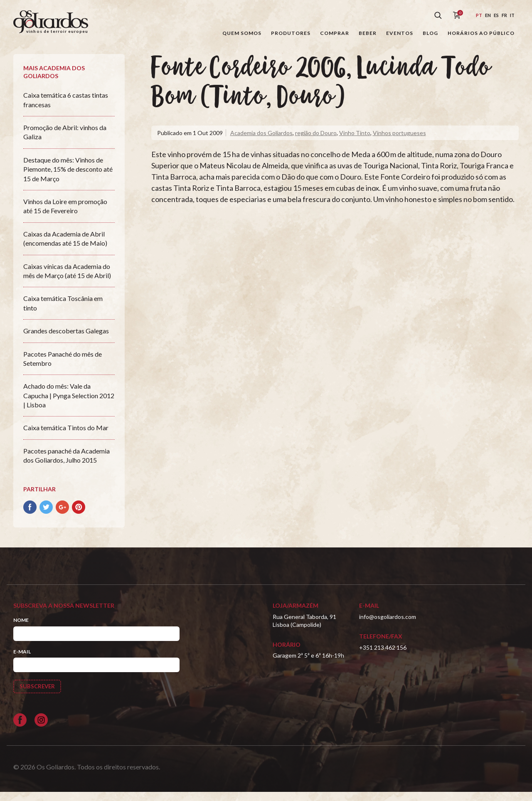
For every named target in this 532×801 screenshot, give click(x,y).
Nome (21, 629)
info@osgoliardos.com (388, 625)
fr (504, 15)
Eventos (400, 33)
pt (479, 15)
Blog (430, 33)
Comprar (335, 33)
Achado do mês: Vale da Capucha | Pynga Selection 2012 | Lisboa (69, 404)
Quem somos (242, 33)
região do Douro (316, 141)
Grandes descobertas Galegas (66, 339)
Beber (368, 33)
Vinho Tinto (355, 141)
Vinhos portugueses (399, 141)
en (488, 15)
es (496, 15)
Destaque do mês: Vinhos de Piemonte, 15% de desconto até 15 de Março (68, 177)
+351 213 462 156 (383, 656)
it (512, 15)
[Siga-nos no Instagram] (41, 729)
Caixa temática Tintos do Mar (66, 436)
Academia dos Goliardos (261, 141)
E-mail (22, 660)
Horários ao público (481, 33)
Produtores (291, 33)
